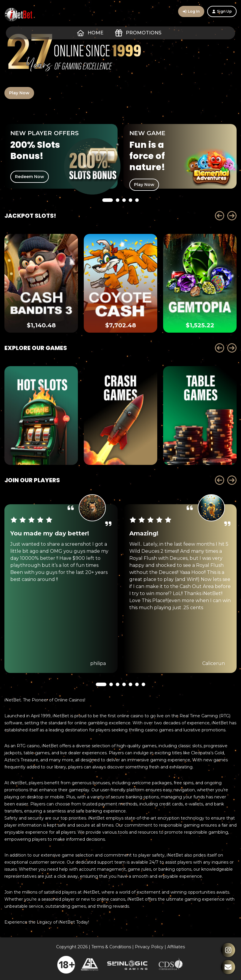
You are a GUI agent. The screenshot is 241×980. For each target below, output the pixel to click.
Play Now (19, 93)
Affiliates (176, 947)
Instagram (228, 950)
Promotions (138, 33)
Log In (191, 11)
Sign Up (222, 11)
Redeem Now (30, 177)
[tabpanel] (61, 156)
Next (232, 216)
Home (90, 33)
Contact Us (228, 967)
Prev (220, 216)
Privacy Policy (149, 947)
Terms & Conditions (111, 947)
